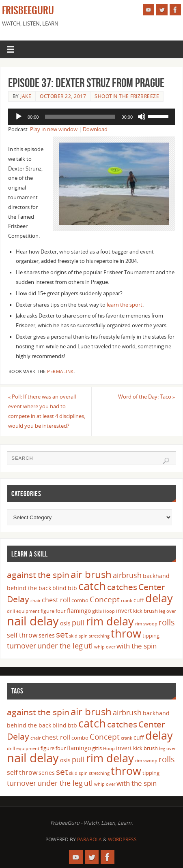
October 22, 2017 (63, 96)
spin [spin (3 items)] (83, 636)
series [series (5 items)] (47, 635)
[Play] (19, 117)
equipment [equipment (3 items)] (28, 611)
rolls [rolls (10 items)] (167, 622)
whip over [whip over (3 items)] (105, 647)
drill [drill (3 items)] (11, 611)
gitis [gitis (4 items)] (97, 611)
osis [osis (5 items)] (65, 623)
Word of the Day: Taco (146, 397)
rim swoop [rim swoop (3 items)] (146, 624)
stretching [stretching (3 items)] (99, 636)
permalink (60, 371)
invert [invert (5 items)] (124, 611)
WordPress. (123, 839)
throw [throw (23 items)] (126, 633)
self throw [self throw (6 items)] (22, 635)
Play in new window (54, 129)
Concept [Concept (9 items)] (105, 599)
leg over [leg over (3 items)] (167, 611)
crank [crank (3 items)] (127, 601)
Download (95, 129)
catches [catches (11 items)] (122, 587)
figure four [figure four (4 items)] (53, 611)
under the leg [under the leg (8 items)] (60, 646)
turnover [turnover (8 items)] (22, 646)
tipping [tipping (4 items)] (151, 636)
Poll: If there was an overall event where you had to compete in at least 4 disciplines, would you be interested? (47, 411)
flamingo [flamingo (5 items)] (79, 611)
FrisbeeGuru (28, 11)
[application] (91, 117)
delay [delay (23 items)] (159, 598)
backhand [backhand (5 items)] (156, 576)
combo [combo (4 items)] (80, 600)
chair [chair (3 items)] (36, 601)
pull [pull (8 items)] (78, 623)
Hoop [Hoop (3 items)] (109, 611)
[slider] (80, 117)
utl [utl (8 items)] (88, 646)
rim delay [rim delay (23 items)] (110, 621)
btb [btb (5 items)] (72, 588)
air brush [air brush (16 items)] (91, 574)
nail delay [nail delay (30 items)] (33, 621)
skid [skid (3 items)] (73, 636)
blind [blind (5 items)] (59, 588)
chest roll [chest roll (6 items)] (56, 600)
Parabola (89, 839)
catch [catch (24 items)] (92, 586)
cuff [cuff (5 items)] (139, 600)
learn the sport (125, 305)
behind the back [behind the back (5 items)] (29, 588)
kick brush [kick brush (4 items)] (145, 611)
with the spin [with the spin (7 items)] (137, 646)
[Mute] (142, 117)
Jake (26, 96)
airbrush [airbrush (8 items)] (127, 575)
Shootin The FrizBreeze (127, 96)
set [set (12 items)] (62, 634)
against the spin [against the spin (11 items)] (38, 575)
